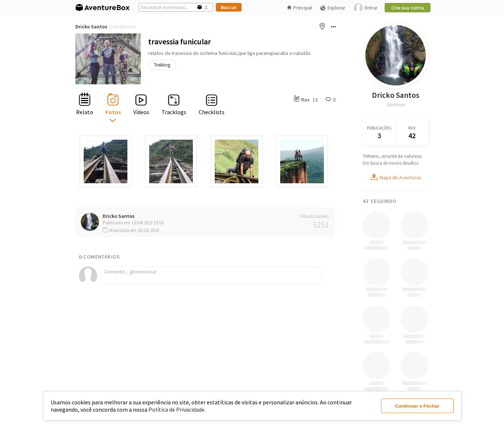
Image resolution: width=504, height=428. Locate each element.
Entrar (366, 8)
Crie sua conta (408, 8)
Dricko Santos (91, 27)
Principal (299, 8)
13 (315, 100)
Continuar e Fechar (417, 406)
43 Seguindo (380, 201)
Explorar (333, 8)
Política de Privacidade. (177, 409)
